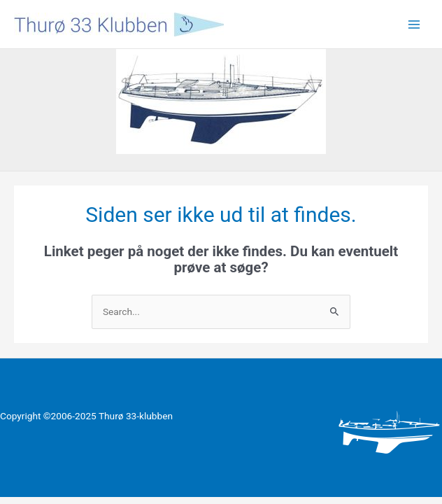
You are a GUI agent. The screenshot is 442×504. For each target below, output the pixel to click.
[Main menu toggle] (414, 24)
